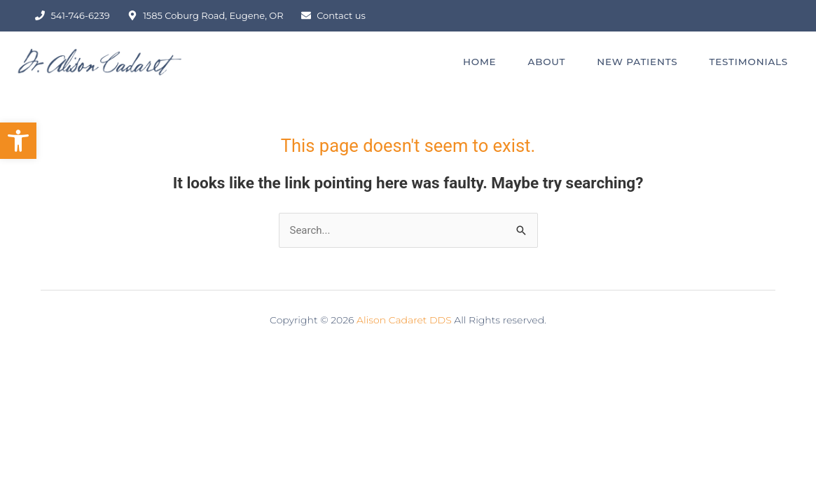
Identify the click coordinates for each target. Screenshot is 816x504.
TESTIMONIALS (748, 62)
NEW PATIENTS (637, 62)
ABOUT (546, 62)
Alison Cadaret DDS (404, 320)
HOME (479, 62)
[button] (18, 141)
